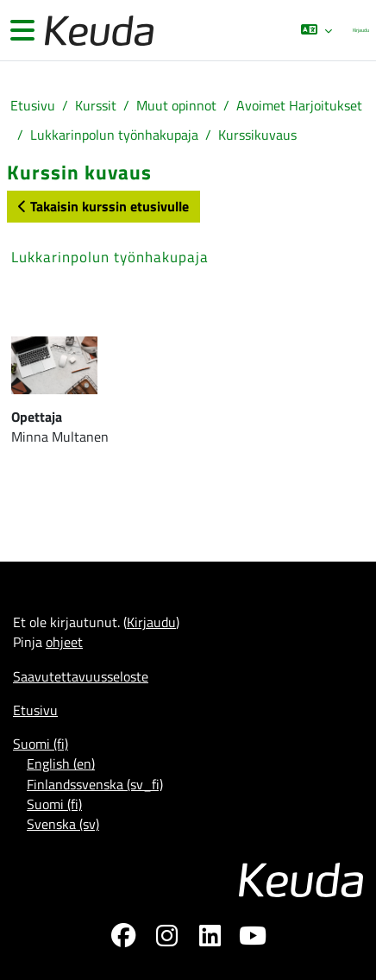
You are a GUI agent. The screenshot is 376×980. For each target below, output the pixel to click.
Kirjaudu (361, 30)
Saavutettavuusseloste (81, 676)
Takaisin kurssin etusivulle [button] (103, 206)
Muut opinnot (176, 106)
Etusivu (33, 106)
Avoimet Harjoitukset (299, 106)
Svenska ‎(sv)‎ (63, 824)
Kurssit (96, 106)
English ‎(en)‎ (61, 763)
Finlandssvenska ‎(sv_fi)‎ (95, 784)
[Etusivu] (97, 31)
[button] (316, 30)
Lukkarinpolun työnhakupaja (114, 135)
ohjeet (64, 642)
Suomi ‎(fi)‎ (41, 744)
